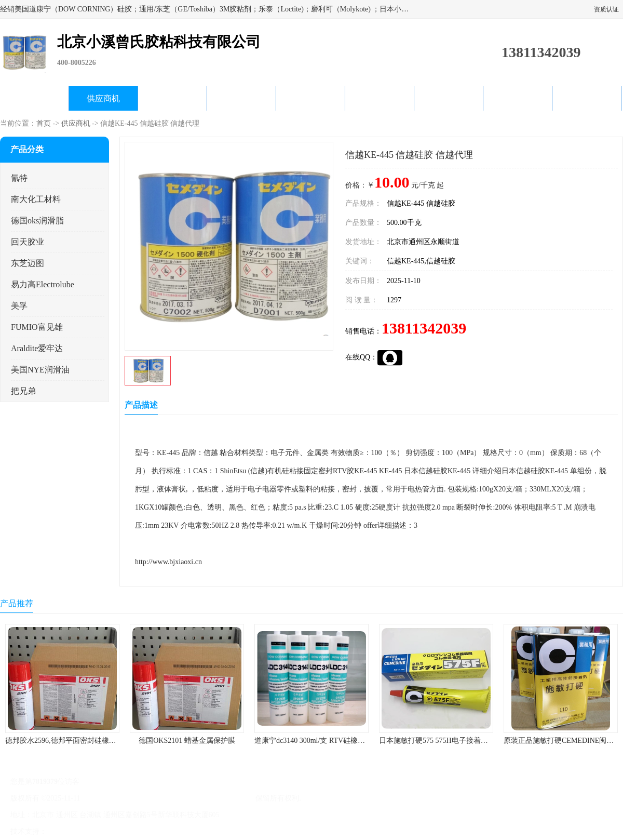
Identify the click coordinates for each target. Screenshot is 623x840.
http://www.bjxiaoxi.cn (168, 562)
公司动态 (310, 98)
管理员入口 (136, 831)
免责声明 (101, 831)
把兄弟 (23, 391)
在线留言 (518, 98)
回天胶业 (28, 242)
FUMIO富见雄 (37, 327)
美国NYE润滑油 (40, 370)
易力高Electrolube (43, 284)
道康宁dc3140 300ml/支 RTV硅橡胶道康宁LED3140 (335, 741)
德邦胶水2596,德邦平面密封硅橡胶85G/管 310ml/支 (86, 741)
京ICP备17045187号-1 (116, 798)
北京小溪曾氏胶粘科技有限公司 (203, 798)
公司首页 (34, 98)
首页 (44, 123)
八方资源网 (67, 831)
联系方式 (587, 98)
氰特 (19, 178)
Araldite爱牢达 (37, 348)
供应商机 (103, 98)
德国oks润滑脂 (37, 221)
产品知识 (380, 98)
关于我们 (241, 98)
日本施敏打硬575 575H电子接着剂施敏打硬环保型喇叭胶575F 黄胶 (485, 741)
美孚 (19, 306)
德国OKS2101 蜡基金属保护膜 (187, 741)
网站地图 (170, 831)
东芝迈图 (28, 263)
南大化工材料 (36, 199)
